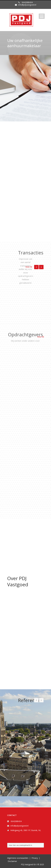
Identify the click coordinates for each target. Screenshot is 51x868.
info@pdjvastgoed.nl (19, 826)
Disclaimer (12, 861)
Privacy (35, 858)
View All (29, 267)
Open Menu (42, 16)
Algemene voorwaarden (18, 858)
